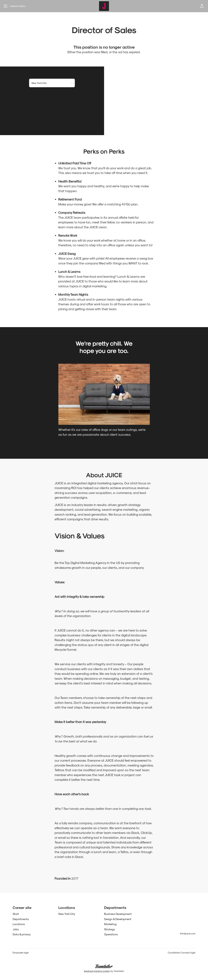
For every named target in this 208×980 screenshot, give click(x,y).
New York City (67, 914)
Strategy (109, 929)
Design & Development (118, 919)
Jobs (16, 929)
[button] (202, 6)
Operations (111, 934)
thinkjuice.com (188, 933)
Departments (21, 919)
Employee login (21, 952)
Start (16, 914)
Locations (19, 924)
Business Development (118, 914)
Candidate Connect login (182, 952)
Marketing (110, 924)
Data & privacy (22, 934)
